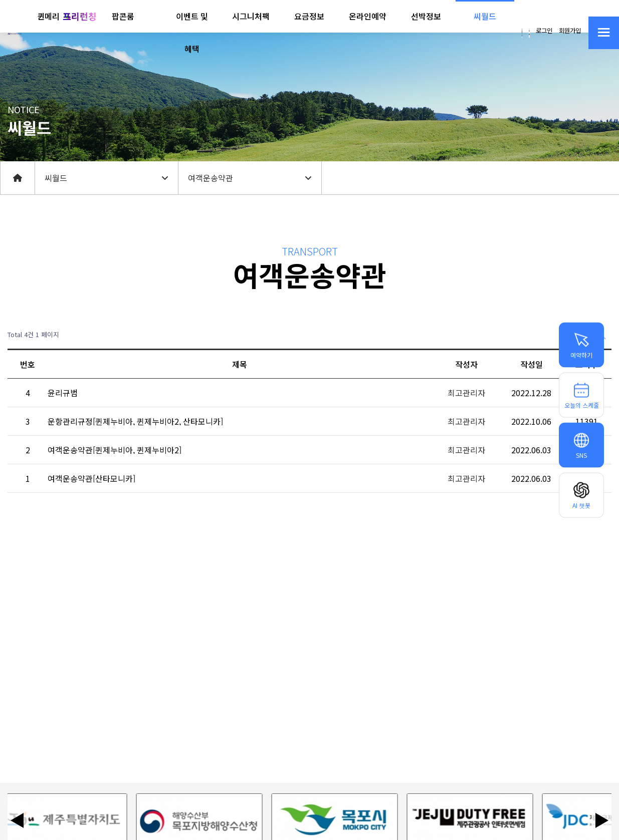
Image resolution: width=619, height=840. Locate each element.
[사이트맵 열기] (604, 33)
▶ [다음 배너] (601, 819)
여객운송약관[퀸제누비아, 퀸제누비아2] (115, 450)
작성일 (532, 364)
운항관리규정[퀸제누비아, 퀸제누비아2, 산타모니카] (135, 421)
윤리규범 (63, 393)
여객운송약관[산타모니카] (91, 478)
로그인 (544, 31)
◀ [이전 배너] (18, 819)
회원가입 (570, 31)
